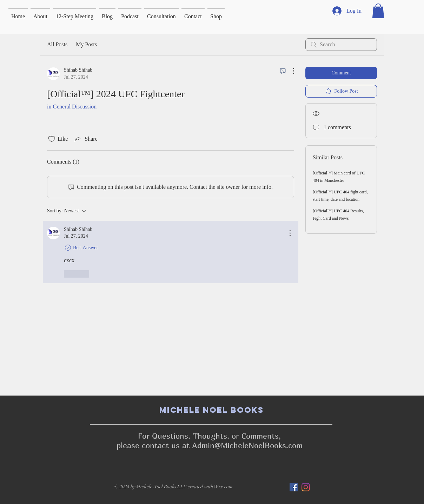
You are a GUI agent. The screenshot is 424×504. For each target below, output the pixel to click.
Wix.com (223, 487)
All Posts (57, 44)
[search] (341, 45)
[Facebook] (294, 487)
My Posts (86, 44)
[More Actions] (290, 71)
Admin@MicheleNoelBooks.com (247, 445)
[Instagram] (306, 487)
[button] (378, 11)
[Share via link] (85, 139)
